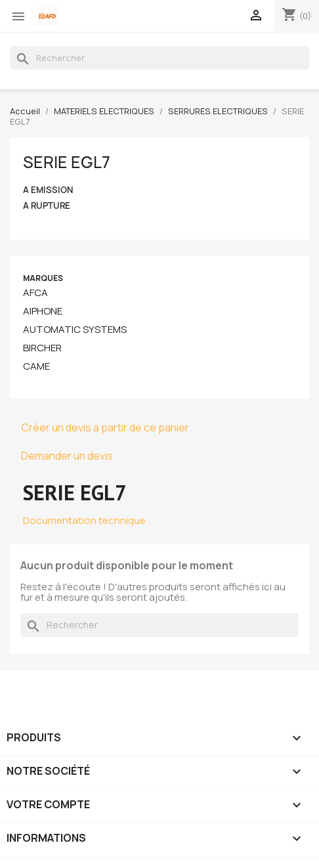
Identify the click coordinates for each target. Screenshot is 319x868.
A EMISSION (48, 190)
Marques (43, 278)
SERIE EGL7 (67, 162)
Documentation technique (84, 520)
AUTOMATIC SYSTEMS (75, 330)
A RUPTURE (47, 206)
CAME (36, 366)
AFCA (35, 293)
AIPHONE (43, 311)
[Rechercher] (159, 58)
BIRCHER (42, 348)
